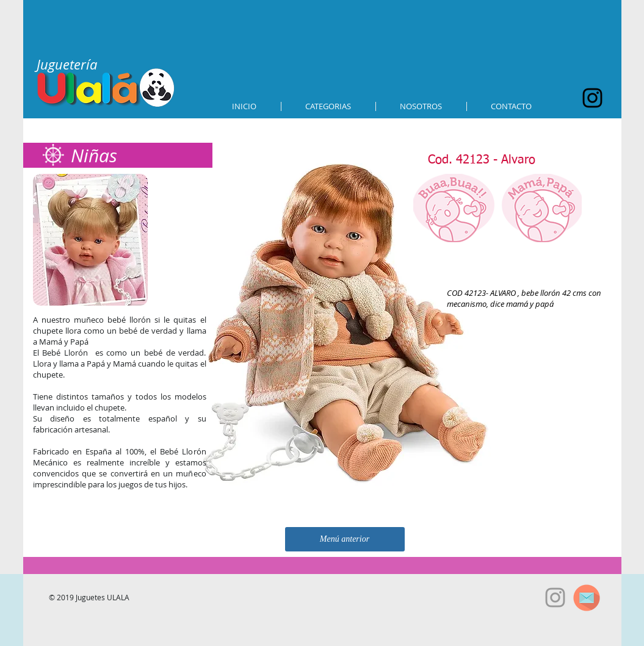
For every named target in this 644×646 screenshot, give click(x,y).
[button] (328, 106)
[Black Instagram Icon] (592, 98)
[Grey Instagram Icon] (555, 598)
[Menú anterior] (345, 539)
